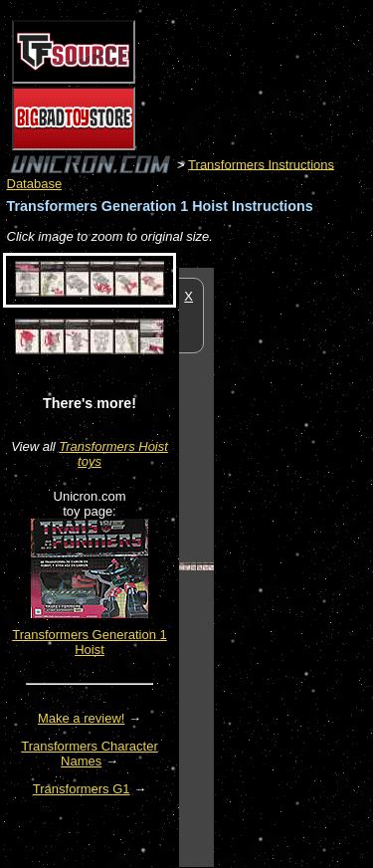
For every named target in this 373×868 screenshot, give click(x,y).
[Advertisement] (293, 566)
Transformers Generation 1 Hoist (90, 642)
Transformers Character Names (90, 754)
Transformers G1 (82, 789)
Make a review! (81, 718)
